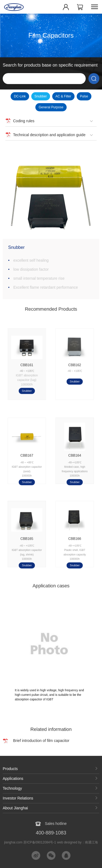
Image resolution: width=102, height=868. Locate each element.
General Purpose (51, 107)
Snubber (41, 96)
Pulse (84, 96)
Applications (13, 778)
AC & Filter (63, 96)
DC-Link (20, 96)
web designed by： (78, 842)
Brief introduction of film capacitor (41, 741)
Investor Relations (18, 798)
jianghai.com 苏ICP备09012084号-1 (30, 842)
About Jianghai (15, 808)
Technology (12, 788)
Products (10, 769)
